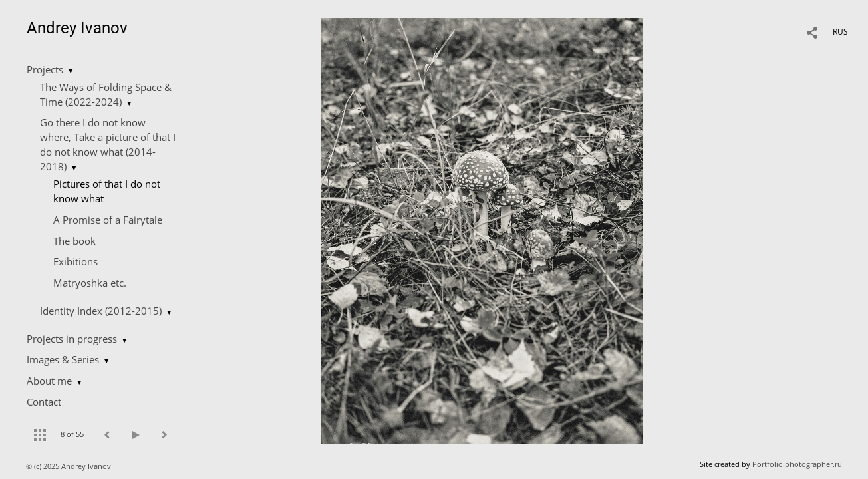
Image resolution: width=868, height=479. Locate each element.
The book (74, 241)
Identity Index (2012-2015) (101, 311)
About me (49, 381)
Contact (44, 402)
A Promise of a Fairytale (108, 220)
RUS (840, 32)
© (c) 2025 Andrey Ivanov (70, 466)
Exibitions (75, 261)
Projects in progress (72, 339)
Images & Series (63, 359)
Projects (45, 69)
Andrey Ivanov (77, 28)
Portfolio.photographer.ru (797, 464)
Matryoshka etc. (90, 283)
